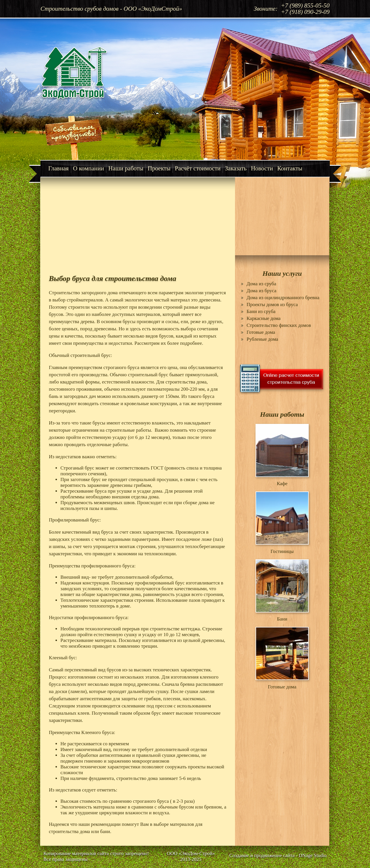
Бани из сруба (261, 311)
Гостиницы (282, 551)
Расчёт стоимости (198, 168)
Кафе (282, 484)
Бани (282, 619)
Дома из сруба (261, 284)
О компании (89, 168)
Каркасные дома (264, 318)
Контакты (290, 168)
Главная (59, 168)
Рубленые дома (262, 339)
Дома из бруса (261, 291)
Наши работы (126, 168)
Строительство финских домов (279, 325)
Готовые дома (261, 332)
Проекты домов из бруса (272, 304)
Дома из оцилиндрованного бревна (283, 298)
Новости (262, 168)
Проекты (159, 168)
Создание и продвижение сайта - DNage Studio (278, 855)
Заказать (236, 168)
